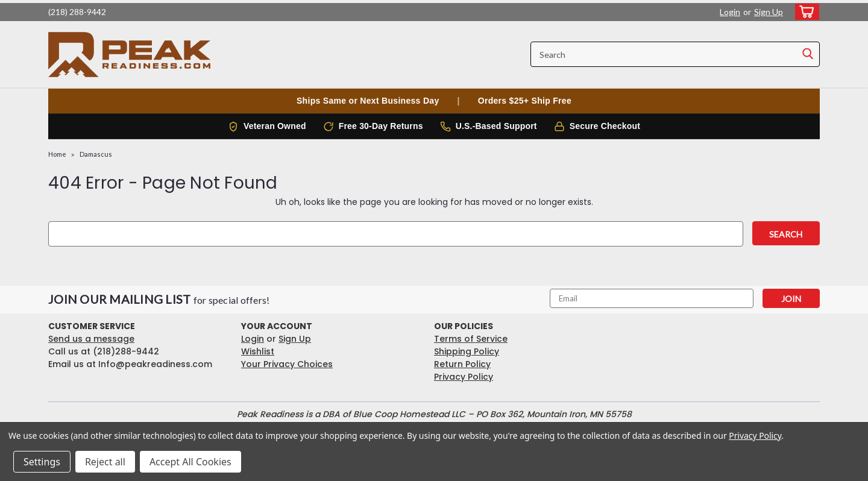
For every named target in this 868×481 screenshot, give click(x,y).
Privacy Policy (464, 377)
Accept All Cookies (190, 462)
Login (730, 12)
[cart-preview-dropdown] (804, 12)
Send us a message (91, 339)
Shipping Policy (467, 351)
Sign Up (769, 12)
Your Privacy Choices (287, 364)
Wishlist (258, 351)
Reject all (105, 462)
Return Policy (462, 364)
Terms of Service (471, 339)
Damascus (96, 154)
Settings (42, 462)
